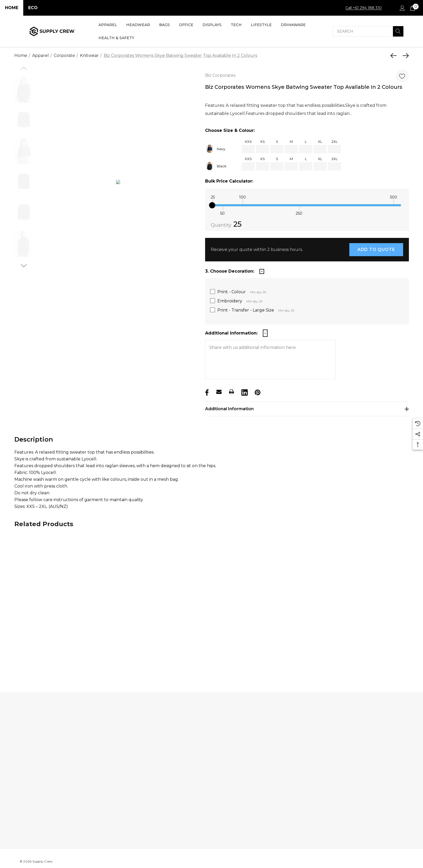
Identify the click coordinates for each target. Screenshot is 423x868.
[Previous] (395, 56)
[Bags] (164, 25)
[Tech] (236, 25)
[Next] (404, 56)
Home (12, 8)
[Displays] (212, 25)
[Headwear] (138, 25)
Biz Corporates (220, 75)
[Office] (186, 25)
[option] (118, 183)
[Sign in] (402, 8)
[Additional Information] (307, 409)
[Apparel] (108, 25)
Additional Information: (231, 333)
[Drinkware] (293, 25)
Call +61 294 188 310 (364, 8)
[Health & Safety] (116, 38)
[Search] (398, 31)
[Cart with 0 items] (412, 8)
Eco (33, 8)
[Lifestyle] (261, 25)
